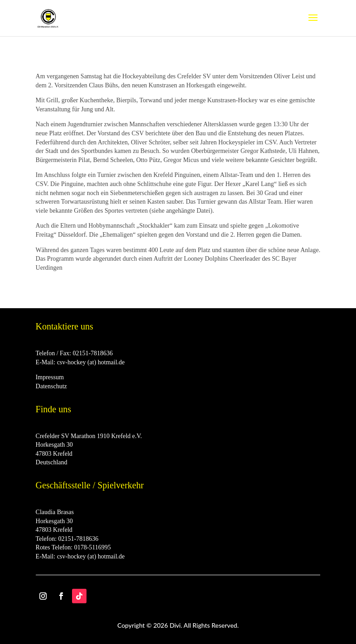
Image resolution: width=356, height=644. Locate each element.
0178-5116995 (93, 547)
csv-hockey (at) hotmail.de (91, 362)
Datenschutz (51, 386)
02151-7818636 (93, 353)
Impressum (50, 377)
